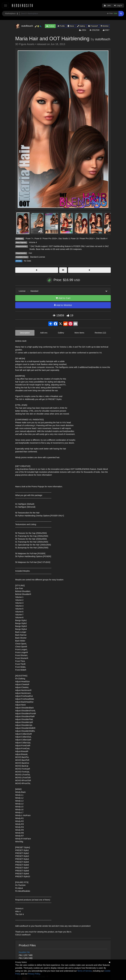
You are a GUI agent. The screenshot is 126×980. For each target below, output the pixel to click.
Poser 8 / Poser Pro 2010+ (46, 238)
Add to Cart (63, 298)
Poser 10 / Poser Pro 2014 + (83, 238)
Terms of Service (84, 971)
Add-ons (44, 333)
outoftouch (103, 39)
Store (71, 26)
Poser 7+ (29, 238)
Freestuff (93, 26)
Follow (50, 26)
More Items (79, 333)
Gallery (81, 26)
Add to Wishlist (63, 305)
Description (25, 333)
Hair (30, 253)
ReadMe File (24, 952)
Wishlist (105, 26)
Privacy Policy (34, 974)
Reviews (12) (100, 333)
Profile (61, 26)
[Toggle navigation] (5, 5)
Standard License (37, 257)
